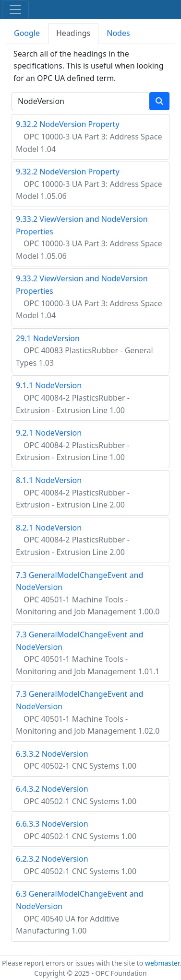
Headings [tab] (73, 33)
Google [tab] (27, 33)
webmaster (162, 963)
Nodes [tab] (118, 33)
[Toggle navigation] (15, 10)
